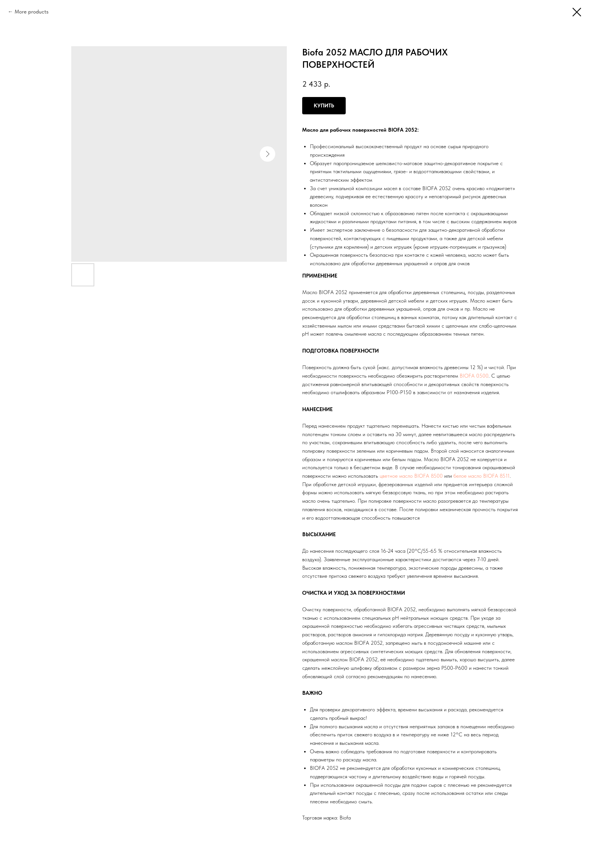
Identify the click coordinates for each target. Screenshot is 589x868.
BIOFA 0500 (474, 376)
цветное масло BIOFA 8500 (411, 476)
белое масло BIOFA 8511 (482, 476)
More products (32, 12)
